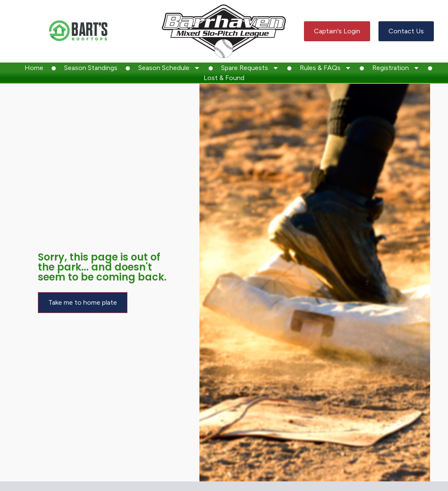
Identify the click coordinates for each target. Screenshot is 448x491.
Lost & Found (224, 78)
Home (34, 68)
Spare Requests (250, 68)
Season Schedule (169, 68)
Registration (396, 68)
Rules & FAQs (326, 68)
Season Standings (91, 68)
